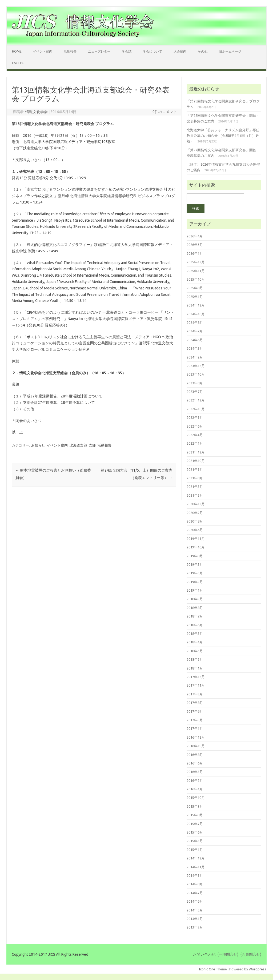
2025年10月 (196, 279)
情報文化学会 (37, 112)
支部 (92, 445)
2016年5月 (195, 772)
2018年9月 (195, 599)
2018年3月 (195, 651)
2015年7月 (195, 824)
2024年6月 (195, 340)
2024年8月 (195, 322)
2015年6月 (195, 832)
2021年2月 (195, 495)
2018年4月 (195, 642)
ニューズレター (99, 51)
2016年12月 (196, 737)
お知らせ (38, 445)
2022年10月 (196, 409)
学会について (152, 51)
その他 (203, 51)
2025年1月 (195, 297)
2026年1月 (195, 253)
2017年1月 (195, 728)
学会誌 (127, 51)
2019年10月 (196, 547)
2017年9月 (195, 694)
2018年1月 (195, 668)
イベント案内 (43, 51)
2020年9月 (195, 513)
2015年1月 (195, 850)
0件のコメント (165, 112)
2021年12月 (196, 452)
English (18, 63)
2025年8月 (195, 288)
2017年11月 (196, 685)
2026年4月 (195, 236)
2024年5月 (195, 348)
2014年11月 (196, 867)
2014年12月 (196, 858)
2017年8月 (195, 703)
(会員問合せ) (251, 954)
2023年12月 (196, 366)
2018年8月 (195, 608)
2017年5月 (195, 720)
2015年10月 (196, 798)
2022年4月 (195, 435)
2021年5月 (195, 487)
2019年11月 (196, 539)
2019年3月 (195, 573)
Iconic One (207, 969)
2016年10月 (196, 746)
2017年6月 (195, 711)
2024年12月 (196, 305)
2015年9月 (195, 806)
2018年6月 (195, 625)
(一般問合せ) (228, 954)
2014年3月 (195, 910)
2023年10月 (196, 374)
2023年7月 (195, 392)
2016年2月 (195, 780)
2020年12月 (196, 504)
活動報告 (70, 51)
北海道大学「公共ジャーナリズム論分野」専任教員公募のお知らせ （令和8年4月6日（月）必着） (223, 136)
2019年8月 (195, 556)
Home (17, 51)
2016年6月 (195, 763)
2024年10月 (196, 314)
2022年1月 (195, 443)
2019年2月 (195, 582)
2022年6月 (195, 426)
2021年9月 (195, 469)
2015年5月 (195, 841)
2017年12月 (196, 677)
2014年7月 (195, 893)
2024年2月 (195, 357)
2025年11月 (196, 271)
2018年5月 (195, 634)
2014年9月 (195, 875)
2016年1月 (195, 789)
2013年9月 (195, 927)
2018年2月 (195, 659)
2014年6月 (195, 901)
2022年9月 (195, 417)
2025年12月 (196, 262)
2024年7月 (195, 331)
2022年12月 (196, 400)
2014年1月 (195, 919)
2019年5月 (195, 564)
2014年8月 (195, 884)
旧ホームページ (230, 51)
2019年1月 (195, 590)
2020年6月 (195, 530)
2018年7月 (195, 616)
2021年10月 (196, 461)
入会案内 (180, 51)
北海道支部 (78, 445)
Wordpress (257, 969)
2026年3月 (195, 245)
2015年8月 (195, 815)
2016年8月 (195, 755)
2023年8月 (195, 383)
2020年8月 (195, 521)
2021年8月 (195, 478)
